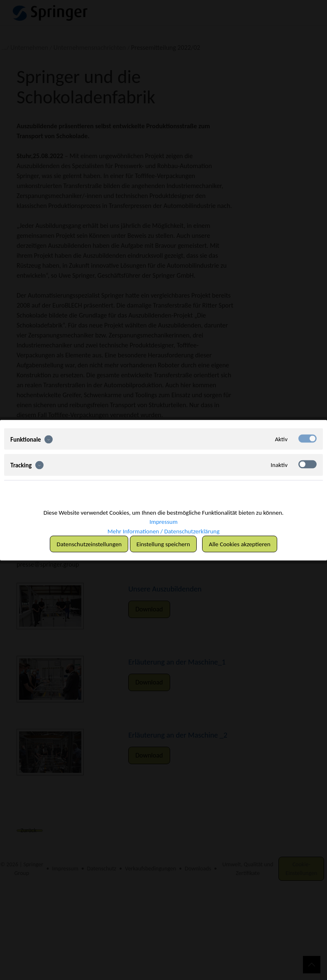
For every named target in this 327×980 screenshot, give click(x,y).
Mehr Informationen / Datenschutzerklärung (163, 531)
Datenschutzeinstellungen (89, 544)
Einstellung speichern (163, 544)
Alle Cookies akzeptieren (239, 544)
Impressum (163, 522)
